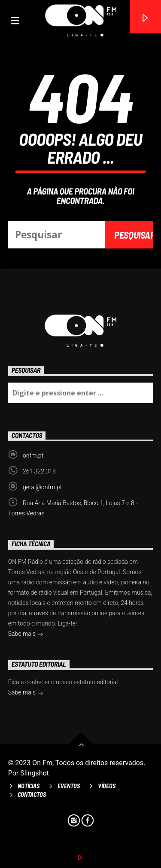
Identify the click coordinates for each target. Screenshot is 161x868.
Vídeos (107, 786)
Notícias (29, 786)
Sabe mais (26, 635)
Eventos (69, 786)
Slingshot (35, 773)
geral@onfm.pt (42, 487)
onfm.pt (33, 455)
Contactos (32, 795)
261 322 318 (39, 471)
